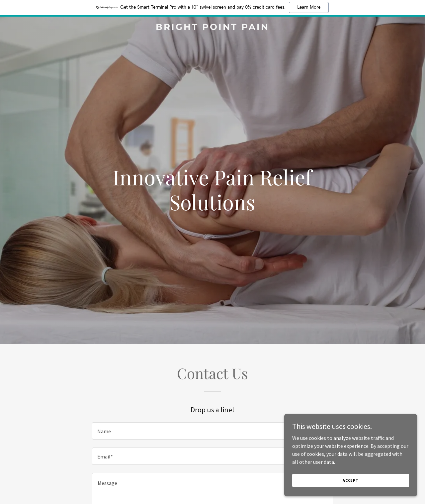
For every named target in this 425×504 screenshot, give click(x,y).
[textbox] (212, 431)
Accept (351, 485)
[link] (213, 28)
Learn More (309, 7)
